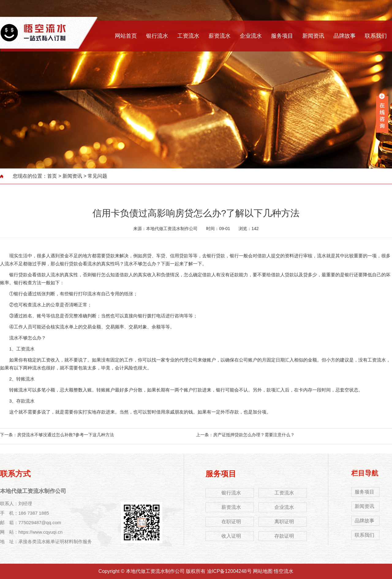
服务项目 (282, 36)
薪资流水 (220, 36)
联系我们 (376, 36)
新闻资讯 (313, 36)
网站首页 (126, 36)
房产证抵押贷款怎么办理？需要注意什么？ (254, 435)
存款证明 (284, 536)
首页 (52, 176)
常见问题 (97, 176)
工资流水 (188, 36)
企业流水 (251, 36)
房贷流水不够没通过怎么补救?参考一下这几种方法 (66, 435)
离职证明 (284, 522)
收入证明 (231, 536)
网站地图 (263, 571)
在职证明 (231, 522)
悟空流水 (284, 571)
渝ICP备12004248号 (229, 571)
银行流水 (157, 36)
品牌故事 (345, 36)
